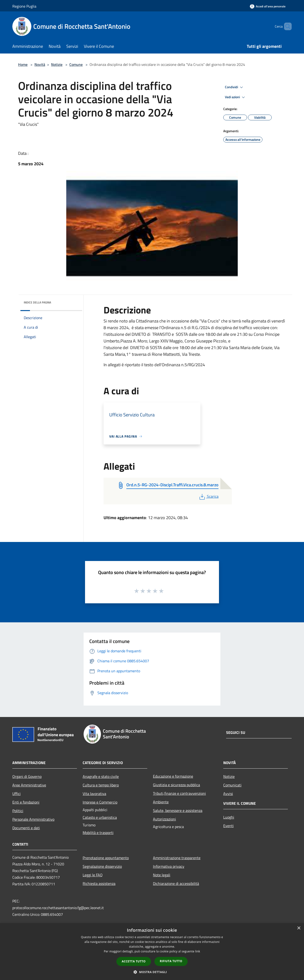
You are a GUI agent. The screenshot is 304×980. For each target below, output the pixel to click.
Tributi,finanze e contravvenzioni (179, 793)
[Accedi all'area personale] (268, 6)
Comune (76, 64)
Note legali (162, 875)
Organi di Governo (27, 776)
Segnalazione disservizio (102, 866)
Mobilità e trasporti (98, 833)
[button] (152, 972)
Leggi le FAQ (93, 875)
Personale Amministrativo (33, 819)
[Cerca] (286, 26)
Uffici (17, 794)
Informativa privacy (169, 866)
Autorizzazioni (164, 819)
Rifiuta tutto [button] (171, 961)
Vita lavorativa (94, 794)
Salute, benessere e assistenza (178, 810)
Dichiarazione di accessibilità (176, 883)
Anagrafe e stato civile (101, 776)
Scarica (208, 496)
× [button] (299, 928)
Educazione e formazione (173, 776)
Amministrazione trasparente (177, 858)
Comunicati (232, 785)
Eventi (228, 826)
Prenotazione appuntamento (106, 858)
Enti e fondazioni (26, 802)
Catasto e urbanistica (100, 817)
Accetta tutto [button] (134, 961)
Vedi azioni (236, 97)
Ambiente (161, 802)
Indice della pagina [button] (37, 302)
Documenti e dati (26, 828)
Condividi (235, 87)
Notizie (57, 64)
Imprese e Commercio (100, 802)
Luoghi (229, 817)
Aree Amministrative (29, 785)
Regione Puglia (24, 6)
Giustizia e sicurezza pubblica (176, 785)
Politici (18, 811)
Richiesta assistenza (99, 883)
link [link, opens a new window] (198, 951)
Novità (40, 64)
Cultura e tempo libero (101, 785)
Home (23, 64)
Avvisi (228, 794)
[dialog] (152, 952)
